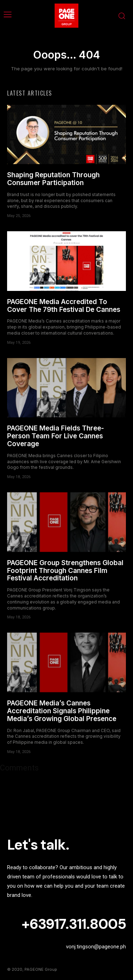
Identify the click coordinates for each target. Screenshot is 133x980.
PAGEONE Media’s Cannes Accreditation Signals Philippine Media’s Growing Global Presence (62, 711)
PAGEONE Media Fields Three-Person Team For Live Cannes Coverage (56, 436)
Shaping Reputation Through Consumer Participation (53, 179)
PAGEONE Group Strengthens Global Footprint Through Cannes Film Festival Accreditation (65, 571)
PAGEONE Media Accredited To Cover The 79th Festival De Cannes (64, 306)
